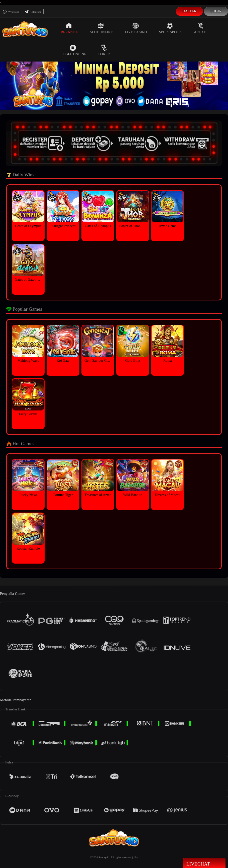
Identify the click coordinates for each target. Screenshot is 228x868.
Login (216, 11)
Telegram (33, 12)
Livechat (204, 863)
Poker (104, 50)
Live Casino (136, 28)
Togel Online (73, 50)
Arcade (201, 28)
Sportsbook (170, 28)
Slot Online (101, 28)
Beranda (69, 28)
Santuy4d (104, 857)
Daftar (189, 11)
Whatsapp (11, 12)
